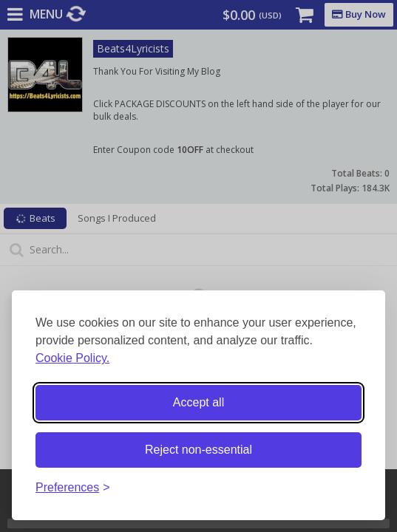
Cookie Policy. (72, 358)
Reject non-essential (198, 450)
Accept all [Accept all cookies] (198, 402)
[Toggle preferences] (73, 488)
